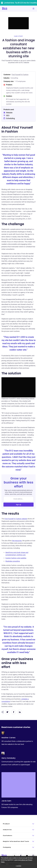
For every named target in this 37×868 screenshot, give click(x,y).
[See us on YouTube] (27, 856)
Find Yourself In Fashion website (16, 519)
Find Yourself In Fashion (20, 75)
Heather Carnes (8, 738)
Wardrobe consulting (13, 561)
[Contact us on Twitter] (15, 856)
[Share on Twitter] (7, 712)
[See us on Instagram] (33, 856)
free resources (17, 541)
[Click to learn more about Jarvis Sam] (18, 785)
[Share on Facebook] (14, 712)
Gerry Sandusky (8, 758)
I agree (18, 866)
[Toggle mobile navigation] (33, 9)
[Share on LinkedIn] (20, 712)
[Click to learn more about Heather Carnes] (3, 733)
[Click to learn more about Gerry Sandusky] (3, 753)
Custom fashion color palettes (16, 558)
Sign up (19, 505)
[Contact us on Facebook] (21, 856)
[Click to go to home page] (10, 9)
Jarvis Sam (6, 801)
